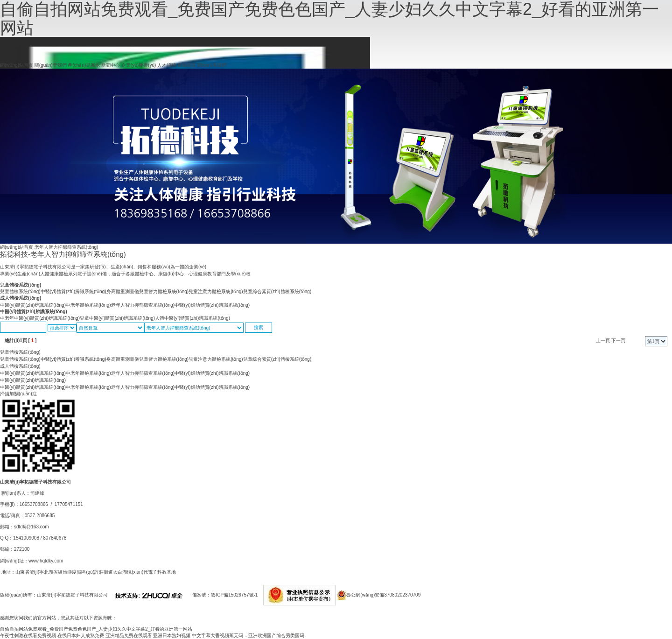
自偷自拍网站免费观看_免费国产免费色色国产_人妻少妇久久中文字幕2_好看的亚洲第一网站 (96, 629)
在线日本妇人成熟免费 (81, 635)
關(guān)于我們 (51, 65)
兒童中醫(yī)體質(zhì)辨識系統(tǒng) (117, 318)
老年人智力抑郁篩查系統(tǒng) (143, 305)
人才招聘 (167, 65)
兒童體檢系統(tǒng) (21, 285)
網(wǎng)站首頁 (17, 65)
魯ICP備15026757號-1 (234, 595)
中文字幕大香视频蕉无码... (219, 635)
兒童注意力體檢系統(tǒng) (216, 291)
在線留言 (187, 65)
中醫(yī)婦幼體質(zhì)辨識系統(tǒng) (212, 305)
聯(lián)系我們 (212, 65)
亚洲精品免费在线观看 (129, 635)
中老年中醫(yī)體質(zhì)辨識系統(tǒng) (40, 318)
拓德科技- (63, 254)
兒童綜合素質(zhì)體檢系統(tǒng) (277, 291)
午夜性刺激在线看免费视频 (28, 635)
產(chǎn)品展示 (84, 65)
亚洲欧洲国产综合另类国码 (276, 635)
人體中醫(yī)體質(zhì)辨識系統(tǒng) (192, 318)
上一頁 (603, 341)
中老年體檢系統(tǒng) (88, 305)
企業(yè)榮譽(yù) (139, 65)
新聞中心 (111, 65)
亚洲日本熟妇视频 (172, 635)
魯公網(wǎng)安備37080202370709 (383, 595)
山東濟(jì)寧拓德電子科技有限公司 (72, 595)
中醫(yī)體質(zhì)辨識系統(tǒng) (73, 291)
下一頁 (618, 341)
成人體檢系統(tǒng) (21, 298)
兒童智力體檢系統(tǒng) (164, 291)
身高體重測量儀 (123, 291)
